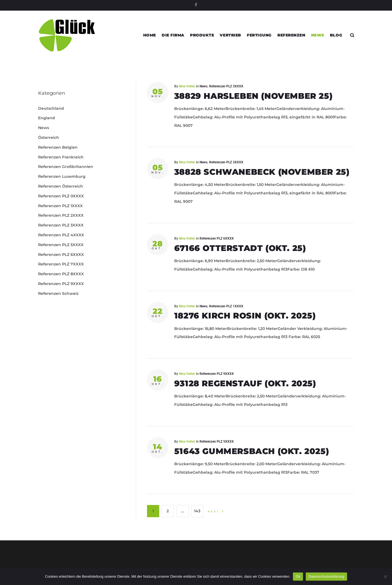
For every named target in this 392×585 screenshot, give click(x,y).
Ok (298, 576)
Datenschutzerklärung (326, 576)
